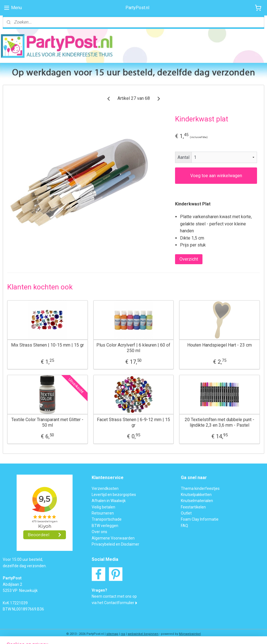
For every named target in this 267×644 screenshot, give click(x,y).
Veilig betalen (103, 507)
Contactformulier (119, 603)
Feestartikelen (193, 507)
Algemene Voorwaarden (113, 538)
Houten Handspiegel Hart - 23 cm (219, 345)
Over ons (99, 532)
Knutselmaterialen (197, 501)
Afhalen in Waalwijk (109, 501)
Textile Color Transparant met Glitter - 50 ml (47, 422)
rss (123, 634)
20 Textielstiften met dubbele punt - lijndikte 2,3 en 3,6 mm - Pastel (219, 422)
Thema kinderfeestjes (200, 488)
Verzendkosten (105, 488)
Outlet (186, 513)
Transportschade (107, 519)
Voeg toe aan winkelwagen (216, 176)
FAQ (184, 526)
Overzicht (189, 259)
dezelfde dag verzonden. (25, 566)
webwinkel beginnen (143, 634)
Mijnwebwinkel (190, 634)
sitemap (112, 634)
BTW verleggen (105, 526)
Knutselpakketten (196, 495)
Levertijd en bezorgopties (114, 495)
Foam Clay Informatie (200, 519)
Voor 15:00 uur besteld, (23, 559)
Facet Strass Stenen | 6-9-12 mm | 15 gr (133, 422)
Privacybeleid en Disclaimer (115, 544)
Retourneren (103, 513)
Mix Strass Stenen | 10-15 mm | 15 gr (48, 345)
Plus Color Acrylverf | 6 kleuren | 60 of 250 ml (133, 348)
